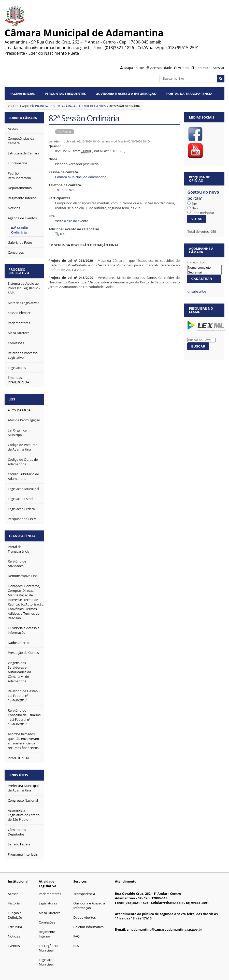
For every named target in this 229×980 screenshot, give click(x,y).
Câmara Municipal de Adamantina (81, 177)
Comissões (47, 918)
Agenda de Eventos (92, 106)
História (14, 899)
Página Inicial (22, 94)
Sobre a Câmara (64, 106)
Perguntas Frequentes (65, 94)
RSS (76, 942)
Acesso (13, 890)
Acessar (219, 68)
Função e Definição (15, 911)
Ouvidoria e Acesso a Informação (89, 901)
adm (57, 141)
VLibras (184, 68)
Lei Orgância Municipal (48, 944)
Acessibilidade (161, 68)
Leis (13, 397)
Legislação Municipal (47, 958)
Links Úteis (19, 771)
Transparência (23, 533)
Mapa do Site (134, 68)
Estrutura (15, 923)
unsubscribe (197, 291)
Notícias (14, 932)
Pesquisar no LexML (201, 310)
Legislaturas (48, 899)
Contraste (203, 68)
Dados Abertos (84, 913)
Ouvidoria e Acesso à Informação (126, 94)
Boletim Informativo (88, 923)
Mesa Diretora (50, 909)
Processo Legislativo (20, 270)
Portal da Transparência (189, 94)
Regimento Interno (47, 930)
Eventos (14, 942)
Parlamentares (50, 890)
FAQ (76, 932)
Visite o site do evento (71, 221)
